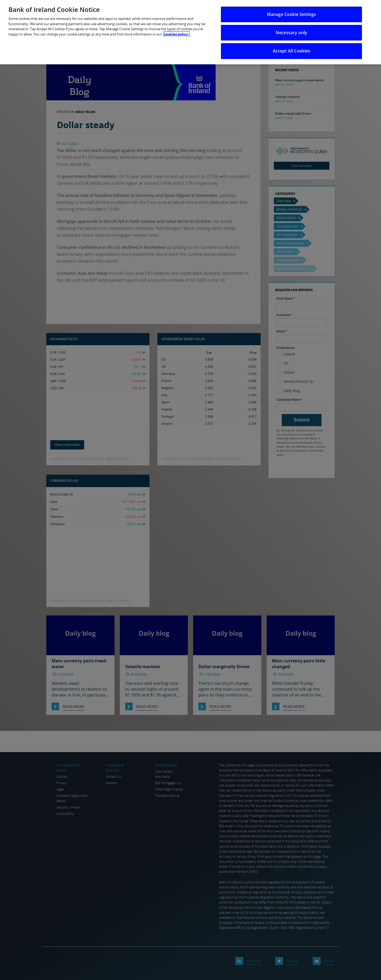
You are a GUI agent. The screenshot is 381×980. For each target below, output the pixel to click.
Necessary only (291, 33)
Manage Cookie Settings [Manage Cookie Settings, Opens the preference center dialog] (292, 14)
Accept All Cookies (292, 51)
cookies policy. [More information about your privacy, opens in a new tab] (176, 34)
